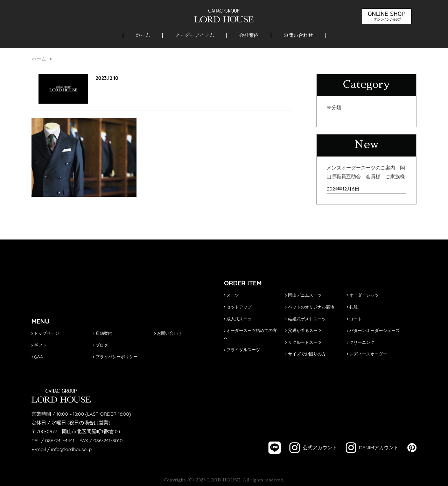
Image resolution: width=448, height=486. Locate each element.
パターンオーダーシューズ (373, 330)
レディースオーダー (367, 354)
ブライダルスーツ (242, 350)
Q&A (37, 357)
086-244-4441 (60, 440)
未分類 (334, 107)
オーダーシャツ (363, 295)
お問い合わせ (298, 35)
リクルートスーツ (303, 342)
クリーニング (361, 342)
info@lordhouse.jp (71, 449)
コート (354, 319)
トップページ (45, 333)
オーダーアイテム (195, 35)
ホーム (143, 35)
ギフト (39, 345)
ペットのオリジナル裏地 (310, 307)
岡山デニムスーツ (303, 295)
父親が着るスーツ (303, 330)
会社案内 (249, 35)
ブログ (100, 345)
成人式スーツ (238, 319)
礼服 (352, 307)
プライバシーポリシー (115, 357)
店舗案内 (102, 333)
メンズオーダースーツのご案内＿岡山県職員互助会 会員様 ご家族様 (366, 172)
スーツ (232, 295)
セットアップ (238, 307)
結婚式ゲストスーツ (305, 319)
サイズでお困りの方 (305, 354)
